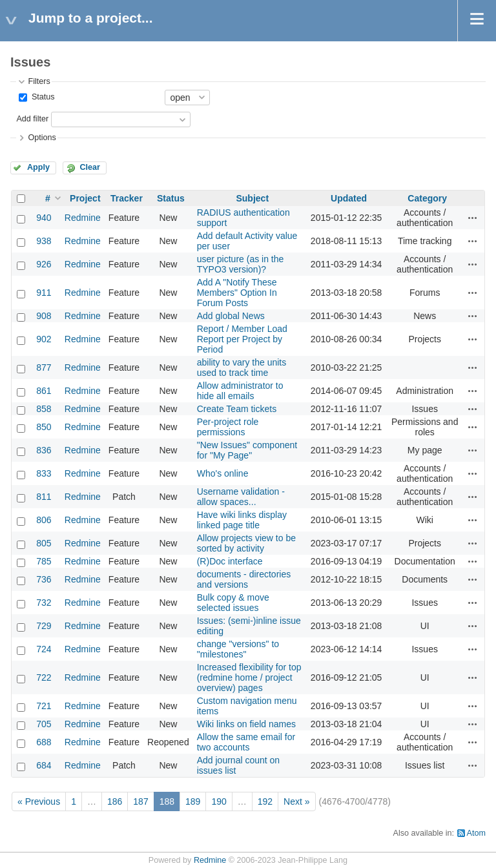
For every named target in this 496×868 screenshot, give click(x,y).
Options (42, 138)
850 (44, 427)
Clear (90, 167)
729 (44, 626)
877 (44, 367)
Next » (296, 801)
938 (44, 241)
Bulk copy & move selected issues (233, 603)
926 (44, 264)
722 (44, 677)
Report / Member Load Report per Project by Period (242, 339)
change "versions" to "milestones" (238, 649)
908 (44, 316)
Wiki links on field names (246, 724)
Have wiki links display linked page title (242, 520)
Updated (349, 198)
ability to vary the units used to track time (242, 367)
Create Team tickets (237, 409)
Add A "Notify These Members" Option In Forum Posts (237, 293)
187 (140, 801)
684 (44, 765)
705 (44, 724)
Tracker (127, 198)
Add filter (32, 119)
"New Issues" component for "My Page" (247, 450)
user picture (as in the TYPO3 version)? (241, 264)
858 (44, 409)
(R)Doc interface (230, 561)
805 (44, 543)
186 (115, 801)
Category (427, 198)
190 (219, 801)
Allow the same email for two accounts (246, 742)
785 (44, 561)
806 (44, 520)
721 (44, 706)
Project (85, 198)
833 (44, 473)
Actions (473, 218)
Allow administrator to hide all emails (240, 391)
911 (44, 293)
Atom (476, 833)
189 (193, 801)
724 (44, 649)
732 (44, 603)
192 (265, 801)
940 (44, 218)
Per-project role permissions (228, 427)
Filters (39, 81)
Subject (252, 198)
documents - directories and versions (244, 579)
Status (42, 97)
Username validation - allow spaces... (241, 497)
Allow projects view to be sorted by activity (246, 543)
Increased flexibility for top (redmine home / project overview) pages (249, 677)
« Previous (39, 801)
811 (44, 497)
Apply (38, 167)
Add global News (231, 316)
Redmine (83, 218)
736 (44, 579)
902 (44, 339)
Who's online (223, 473)
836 (44, 450)
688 (44, 742)
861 (44, 391)
